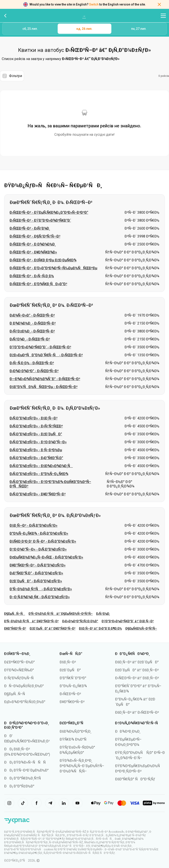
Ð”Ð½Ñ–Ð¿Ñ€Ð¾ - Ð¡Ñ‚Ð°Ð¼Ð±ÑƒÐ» (39, 533)
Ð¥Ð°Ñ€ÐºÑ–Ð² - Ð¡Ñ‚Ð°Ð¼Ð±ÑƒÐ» (38, 565)
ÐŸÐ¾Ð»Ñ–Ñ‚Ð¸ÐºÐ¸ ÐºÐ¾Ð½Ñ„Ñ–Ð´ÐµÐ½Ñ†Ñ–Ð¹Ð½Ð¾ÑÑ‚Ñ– (82, 766)
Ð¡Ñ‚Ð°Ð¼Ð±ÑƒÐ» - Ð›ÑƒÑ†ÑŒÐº (36, 426)
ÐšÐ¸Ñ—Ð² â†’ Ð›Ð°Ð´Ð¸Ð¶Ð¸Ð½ (100, 628)
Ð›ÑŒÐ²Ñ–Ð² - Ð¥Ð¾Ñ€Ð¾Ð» (33, 252)
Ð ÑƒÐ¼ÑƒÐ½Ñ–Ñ (20, 678)
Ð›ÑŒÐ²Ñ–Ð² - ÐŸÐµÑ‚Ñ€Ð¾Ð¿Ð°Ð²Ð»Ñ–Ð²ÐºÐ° (49, 212)
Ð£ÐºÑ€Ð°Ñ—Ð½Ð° (19, 662)
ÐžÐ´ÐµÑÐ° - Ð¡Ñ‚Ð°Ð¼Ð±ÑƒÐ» (36, 581)
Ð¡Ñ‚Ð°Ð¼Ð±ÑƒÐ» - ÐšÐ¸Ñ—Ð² (34, 418)
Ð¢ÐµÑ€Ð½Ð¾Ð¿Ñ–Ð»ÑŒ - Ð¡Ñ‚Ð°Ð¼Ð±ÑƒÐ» (46, 557)
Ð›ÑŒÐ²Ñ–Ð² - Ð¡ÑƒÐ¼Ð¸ (30, 228)
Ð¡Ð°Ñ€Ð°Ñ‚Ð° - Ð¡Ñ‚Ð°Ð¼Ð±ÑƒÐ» (36, 573)
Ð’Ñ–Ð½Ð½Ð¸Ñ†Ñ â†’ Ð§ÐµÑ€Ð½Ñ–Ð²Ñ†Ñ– (61, 614)
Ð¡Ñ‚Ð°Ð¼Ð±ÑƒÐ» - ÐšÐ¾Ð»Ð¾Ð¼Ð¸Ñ (41, 466)
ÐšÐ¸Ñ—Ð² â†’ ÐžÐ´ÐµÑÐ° (137, 662)
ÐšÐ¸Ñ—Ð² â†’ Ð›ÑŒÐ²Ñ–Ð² (137, 712)
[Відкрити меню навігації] (163, 16)
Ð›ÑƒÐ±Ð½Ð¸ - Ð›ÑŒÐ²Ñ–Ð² (32, 331)
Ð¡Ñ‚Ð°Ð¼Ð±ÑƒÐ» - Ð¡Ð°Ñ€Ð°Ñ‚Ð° (36, 458)
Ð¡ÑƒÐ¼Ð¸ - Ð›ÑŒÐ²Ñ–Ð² (30, 339)
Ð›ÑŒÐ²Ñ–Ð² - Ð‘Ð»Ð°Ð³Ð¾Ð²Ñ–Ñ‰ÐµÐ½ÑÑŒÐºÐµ (53, 268)
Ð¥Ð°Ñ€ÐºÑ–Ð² (15, 628)
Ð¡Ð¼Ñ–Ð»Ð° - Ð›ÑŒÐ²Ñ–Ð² (32, 315)
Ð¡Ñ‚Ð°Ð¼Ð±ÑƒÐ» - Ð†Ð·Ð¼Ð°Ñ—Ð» (38, 442)
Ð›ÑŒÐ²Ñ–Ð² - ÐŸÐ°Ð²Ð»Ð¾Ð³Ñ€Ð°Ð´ (40, 220)
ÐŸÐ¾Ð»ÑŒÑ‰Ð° (19, 670)
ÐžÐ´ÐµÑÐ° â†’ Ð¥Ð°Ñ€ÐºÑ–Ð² (53, 628)
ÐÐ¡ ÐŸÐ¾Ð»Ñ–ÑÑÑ (26, 762)
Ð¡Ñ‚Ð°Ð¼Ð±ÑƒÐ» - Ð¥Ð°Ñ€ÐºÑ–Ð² (38, 494)
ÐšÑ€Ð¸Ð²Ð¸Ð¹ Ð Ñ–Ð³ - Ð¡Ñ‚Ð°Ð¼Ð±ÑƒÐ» (43, 541)
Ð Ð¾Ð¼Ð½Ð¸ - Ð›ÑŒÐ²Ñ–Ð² (33, 323)
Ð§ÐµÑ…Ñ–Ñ (15, 614)
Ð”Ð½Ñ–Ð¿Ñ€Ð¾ (73, 686)
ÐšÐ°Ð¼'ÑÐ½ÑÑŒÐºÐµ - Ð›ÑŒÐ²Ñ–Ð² (44, 387)
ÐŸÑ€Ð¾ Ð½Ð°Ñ (74, 739)
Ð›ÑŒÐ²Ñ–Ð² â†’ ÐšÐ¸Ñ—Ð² (137, 678)
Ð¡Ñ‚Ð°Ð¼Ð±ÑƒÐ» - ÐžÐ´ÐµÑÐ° (36, 434)
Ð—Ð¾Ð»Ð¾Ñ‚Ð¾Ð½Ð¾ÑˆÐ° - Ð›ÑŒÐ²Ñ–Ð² (45, 379)
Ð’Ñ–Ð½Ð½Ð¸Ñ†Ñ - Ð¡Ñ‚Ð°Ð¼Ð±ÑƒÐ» (41, 589)
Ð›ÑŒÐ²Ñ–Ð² (70, 694)
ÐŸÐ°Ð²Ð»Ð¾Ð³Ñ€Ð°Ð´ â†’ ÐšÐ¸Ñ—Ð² (128, 621)
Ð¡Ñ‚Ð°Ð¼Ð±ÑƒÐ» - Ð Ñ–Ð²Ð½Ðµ (36, 450)
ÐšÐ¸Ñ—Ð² (68, 662)
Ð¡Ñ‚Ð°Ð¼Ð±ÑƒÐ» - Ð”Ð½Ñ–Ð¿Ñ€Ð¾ (39, 474)
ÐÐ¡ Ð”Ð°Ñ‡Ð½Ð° (19, 786)
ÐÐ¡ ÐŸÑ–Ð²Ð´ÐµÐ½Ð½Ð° (26, 770)
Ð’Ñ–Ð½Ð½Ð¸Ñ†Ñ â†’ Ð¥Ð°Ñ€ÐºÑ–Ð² (31, 621)
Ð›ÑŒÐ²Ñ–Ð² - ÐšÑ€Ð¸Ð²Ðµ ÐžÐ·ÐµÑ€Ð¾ (43, 260)
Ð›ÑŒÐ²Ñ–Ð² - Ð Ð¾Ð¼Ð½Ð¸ (33, 244)
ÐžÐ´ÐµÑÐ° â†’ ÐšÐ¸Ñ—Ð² (137, 670)
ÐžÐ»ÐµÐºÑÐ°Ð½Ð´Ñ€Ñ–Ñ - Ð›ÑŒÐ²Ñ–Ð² (46, 355)
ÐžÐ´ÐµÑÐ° (70, 670)
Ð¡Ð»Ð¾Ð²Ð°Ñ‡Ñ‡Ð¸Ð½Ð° (80, 621)
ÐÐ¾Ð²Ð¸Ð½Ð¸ (128, 731)
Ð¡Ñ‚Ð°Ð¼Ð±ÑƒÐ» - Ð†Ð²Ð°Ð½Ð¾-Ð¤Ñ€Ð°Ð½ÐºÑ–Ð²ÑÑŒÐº (50, 484)
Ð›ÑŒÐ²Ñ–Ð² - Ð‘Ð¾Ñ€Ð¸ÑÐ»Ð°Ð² (38, 284)
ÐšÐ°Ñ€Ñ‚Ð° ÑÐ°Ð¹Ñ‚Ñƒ (135, 779)
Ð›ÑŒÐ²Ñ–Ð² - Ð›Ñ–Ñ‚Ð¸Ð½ (32, 276)
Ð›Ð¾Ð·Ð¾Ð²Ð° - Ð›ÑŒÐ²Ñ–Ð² (34, 371)
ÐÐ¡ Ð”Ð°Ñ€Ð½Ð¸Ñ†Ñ (24, 778)
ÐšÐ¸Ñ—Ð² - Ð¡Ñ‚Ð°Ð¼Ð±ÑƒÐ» (34, 526)
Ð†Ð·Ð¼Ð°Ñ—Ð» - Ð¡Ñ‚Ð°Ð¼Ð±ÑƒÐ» (38, 549)
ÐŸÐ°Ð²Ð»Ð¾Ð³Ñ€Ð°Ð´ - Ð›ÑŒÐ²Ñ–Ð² (40, 347)
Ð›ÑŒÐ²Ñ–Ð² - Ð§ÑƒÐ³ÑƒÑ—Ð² (35, 236)
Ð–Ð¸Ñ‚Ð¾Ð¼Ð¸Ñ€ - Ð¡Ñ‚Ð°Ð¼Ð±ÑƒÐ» (40, 597)
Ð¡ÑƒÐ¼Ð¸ (103, 614)
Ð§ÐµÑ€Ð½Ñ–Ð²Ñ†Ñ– (141, 628)
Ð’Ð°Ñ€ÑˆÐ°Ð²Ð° (73, 678)
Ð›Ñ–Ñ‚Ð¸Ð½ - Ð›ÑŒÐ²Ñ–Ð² (32, 363)
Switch (94, 4)
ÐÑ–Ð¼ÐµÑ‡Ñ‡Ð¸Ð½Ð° (24, 686)
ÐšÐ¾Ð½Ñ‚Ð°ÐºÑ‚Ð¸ (75, 731)
